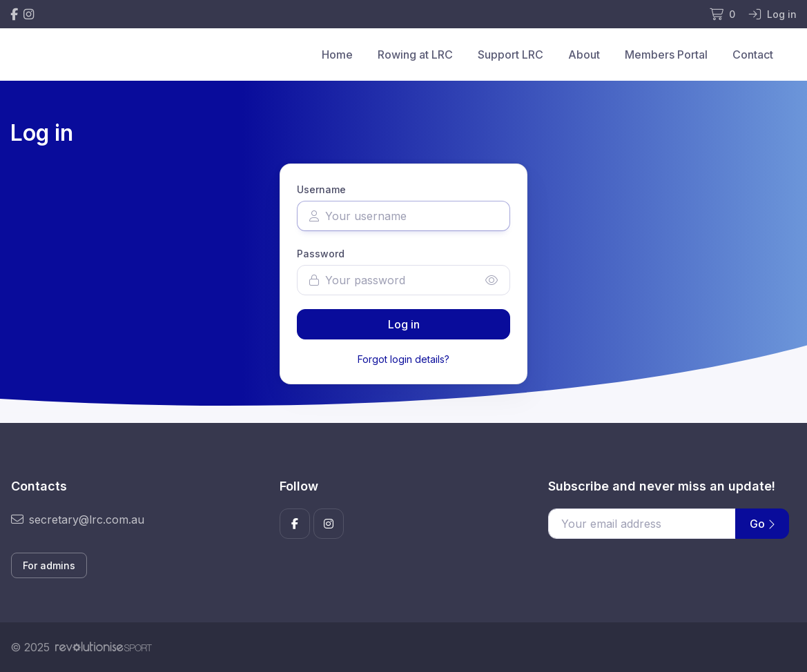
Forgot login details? (404, 359)
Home (337, 55)
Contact (753, 55)
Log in (404, 324)
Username (321, 189)
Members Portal (666, 55)
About (584, 55)
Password (321, 254)
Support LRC (511, 55)
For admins (49, 565)
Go (762, 524)
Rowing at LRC (415, 55)
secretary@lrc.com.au (78, 520)
